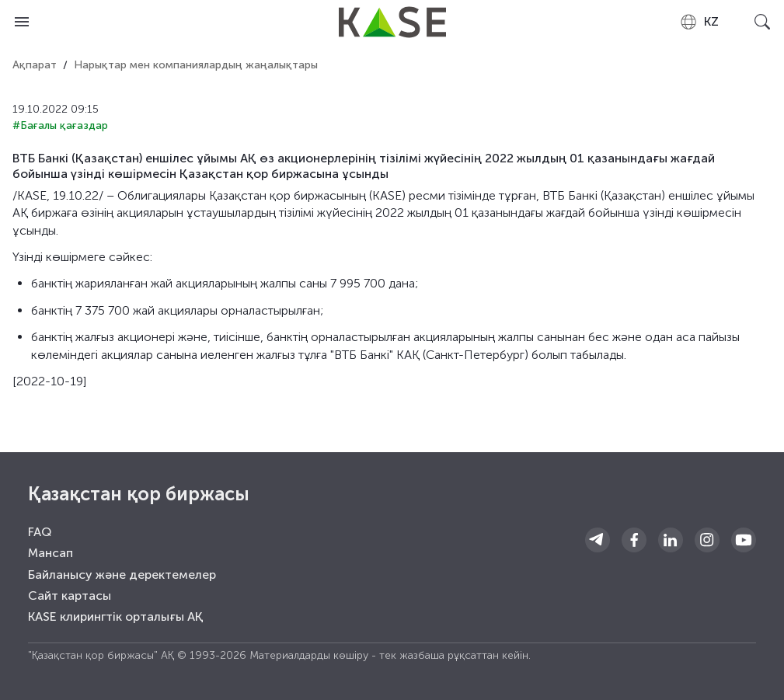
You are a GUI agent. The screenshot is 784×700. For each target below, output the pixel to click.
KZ (699, 22)
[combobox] (699, 22)
